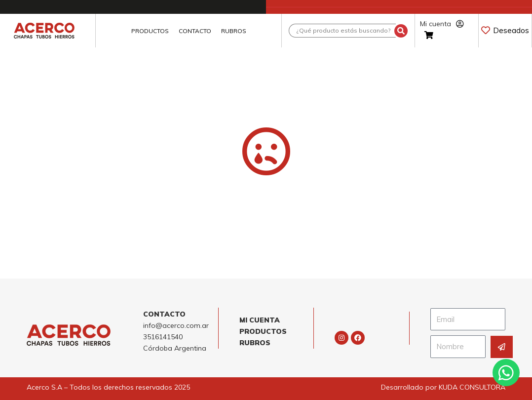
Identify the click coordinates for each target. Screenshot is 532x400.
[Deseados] (486, 30)
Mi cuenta (442, 24)
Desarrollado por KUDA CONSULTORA (443, 387)
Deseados (511, 30)
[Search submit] (401, 31)
